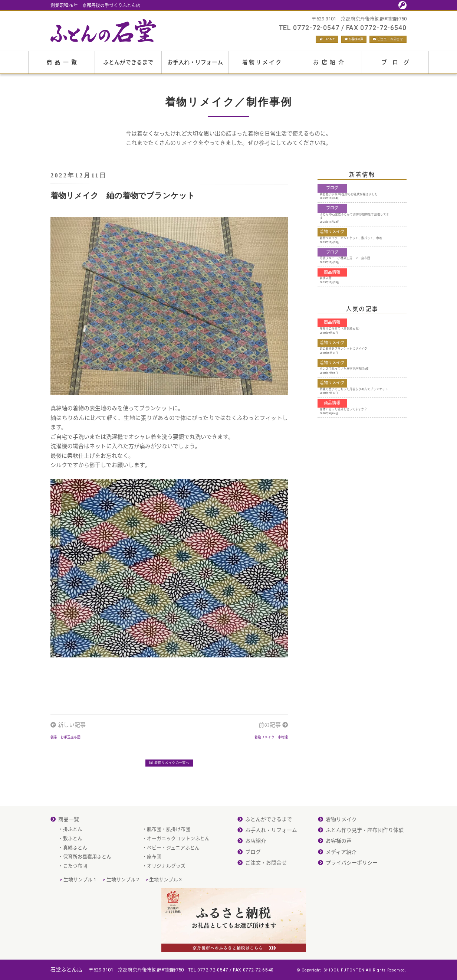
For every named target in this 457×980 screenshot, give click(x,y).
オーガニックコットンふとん (178, 861)
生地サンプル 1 (80, 902)
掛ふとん (73, 851)
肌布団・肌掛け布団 (169, 851)
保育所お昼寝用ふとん (87, 879)
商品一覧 (63, 66)
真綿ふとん (75, 870)
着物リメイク (262, 66)
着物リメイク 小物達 (260, 748)
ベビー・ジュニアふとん (173, 870)
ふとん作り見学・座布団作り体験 (365, 852)
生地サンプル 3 (165, 902)
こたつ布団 (75, 888)
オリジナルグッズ (166, 888)
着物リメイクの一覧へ (169, 783)
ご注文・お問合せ (379, 41)
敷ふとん (73, 861)
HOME (280, 41)
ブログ (398, 66)
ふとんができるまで (128, 66)
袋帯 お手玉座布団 (75, 748)
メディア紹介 (341, 874)
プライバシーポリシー (352, 885)
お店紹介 (330, 66)
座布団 (154, 879)
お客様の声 (321, 41)
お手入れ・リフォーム (195, 66)
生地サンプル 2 (123, 902)
